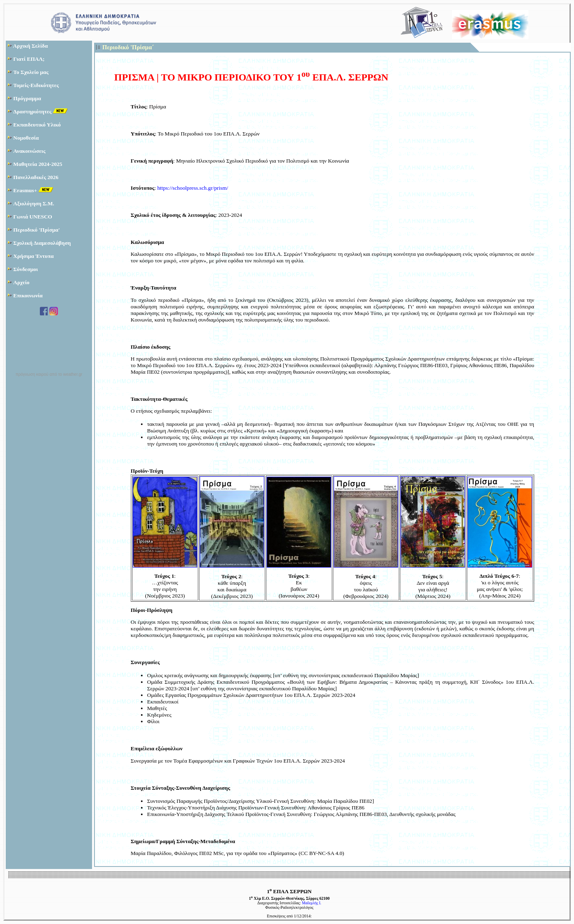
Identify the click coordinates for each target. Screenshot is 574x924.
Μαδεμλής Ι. (312, 903)
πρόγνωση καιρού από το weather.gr (49, 375)
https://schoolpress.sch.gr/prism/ (193, 188)
